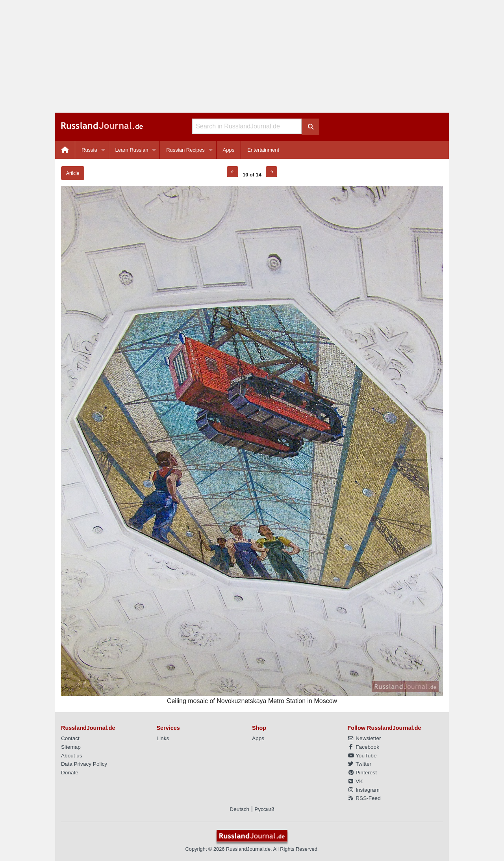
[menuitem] (65, 150)
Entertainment (263, 150)
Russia (89, 150)
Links (163, 738)
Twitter (360, 764)
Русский (264, 809)
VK (355, 781)
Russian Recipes (185, 150)
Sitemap (71, 747)
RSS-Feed (364, 798)
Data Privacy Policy (84, 764)
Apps (229, 150)
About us (72, 756)
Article (73, 173)
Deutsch (239, 809)
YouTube (362, 756)
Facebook (363, 747)
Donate (70, 773)
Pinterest (362, 773)
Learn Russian (132, 150)
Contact (70, 738)
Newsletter (364, 738)
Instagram (364, 790)
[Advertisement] (252, 56)
